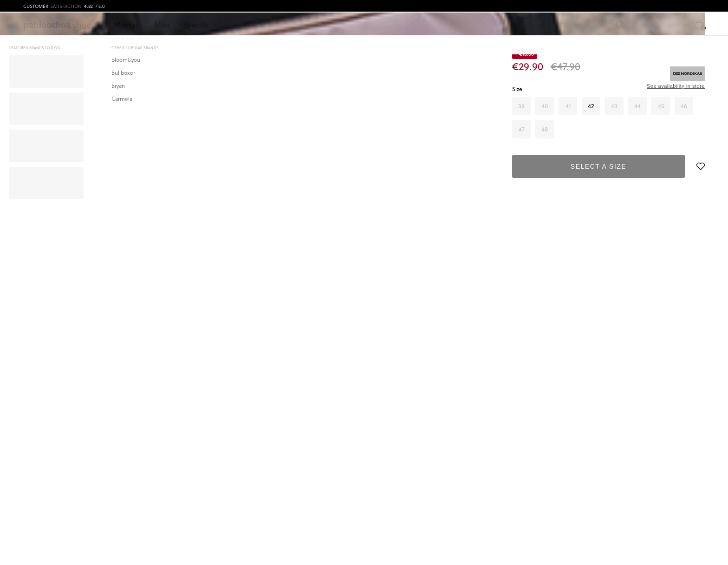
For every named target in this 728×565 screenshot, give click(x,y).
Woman (127, 24)
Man (162, 24)
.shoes (59, 25)
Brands (196, 24)
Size (517, 89)
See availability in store (676, 86)
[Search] (558, 25)
